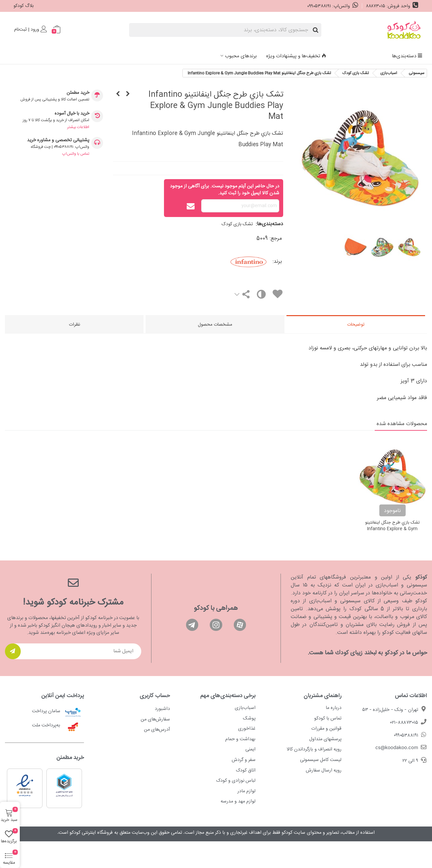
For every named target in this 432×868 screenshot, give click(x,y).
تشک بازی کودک (237, 224)
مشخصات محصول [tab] (215, 325)
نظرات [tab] (74, 325)
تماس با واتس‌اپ (76, 154)
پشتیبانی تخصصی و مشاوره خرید (58, 140)
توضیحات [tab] (356, 325)
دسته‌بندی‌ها (407, 56)
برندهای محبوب (241, 56)
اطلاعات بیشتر (78, 127)
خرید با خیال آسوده (72, 114)
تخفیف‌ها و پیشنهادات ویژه (296, 56)
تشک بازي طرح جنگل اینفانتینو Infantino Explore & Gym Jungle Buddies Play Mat (392, 529)
